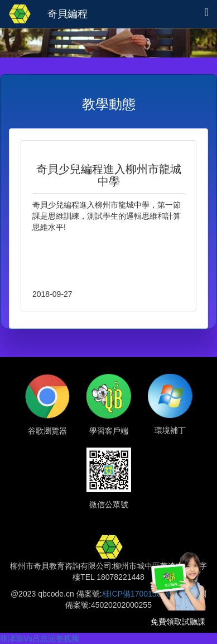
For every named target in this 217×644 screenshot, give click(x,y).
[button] (207, 12)
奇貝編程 (67, 14)
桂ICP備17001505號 (138, 594)
